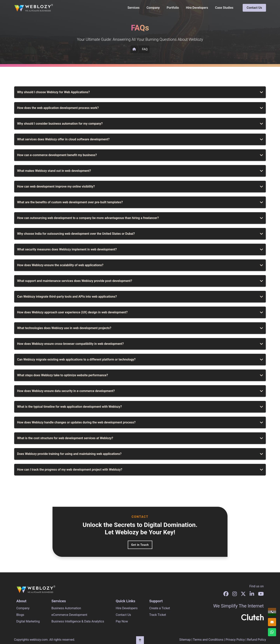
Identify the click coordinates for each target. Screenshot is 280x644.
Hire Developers (197, 8)
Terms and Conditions (208, 640)
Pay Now (122, 621)
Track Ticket (157, 615)
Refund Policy (257, 640)
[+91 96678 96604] (272, 612)
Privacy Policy (235, 640)
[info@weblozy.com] (272, 622)
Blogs (20, 615)
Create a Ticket (159, 608)
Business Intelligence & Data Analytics (78, 621)
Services (134, 8)
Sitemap (185, 640)
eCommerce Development (69, 615)
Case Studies (224, 8)
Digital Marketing (28, 621)
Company (153, 8)
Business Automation (66, 608)
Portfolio (173, 8)
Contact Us (254, 8)
